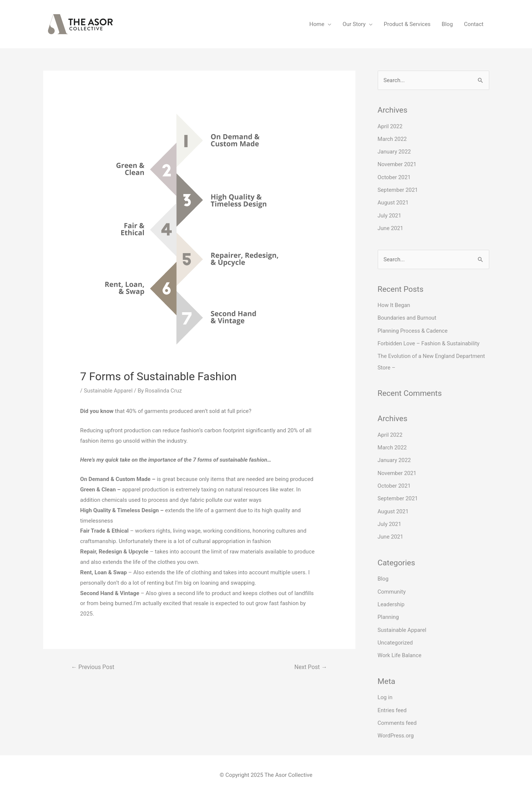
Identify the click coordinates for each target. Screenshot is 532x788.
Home (317, 24)
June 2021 (391, 227)
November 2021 (397, 164)
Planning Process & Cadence (413, 329)
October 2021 (394, 177)
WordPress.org (396, 729)
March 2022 (393, 139)
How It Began (394, 303)
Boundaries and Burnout (408, 316)
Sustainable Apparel (108, 391)
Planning (388, 611)
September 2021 (398, 189)
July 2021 (390, 214)
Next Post (310, 667)
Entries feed (392, 704)
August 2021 (394, 201)
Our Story (354, 24)
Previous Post (93, 667)
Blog (447, 24)
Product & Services (407, 24)
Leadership (391, 599)
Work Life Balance (400, 649)
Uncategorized (396, 637)
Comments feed (398, 716)
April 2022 (390, 126)
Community (392, 587)
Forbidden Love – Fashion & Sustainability (430, 341)
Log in (385, 691)
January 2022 (395, 151)
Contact (474, 24)
